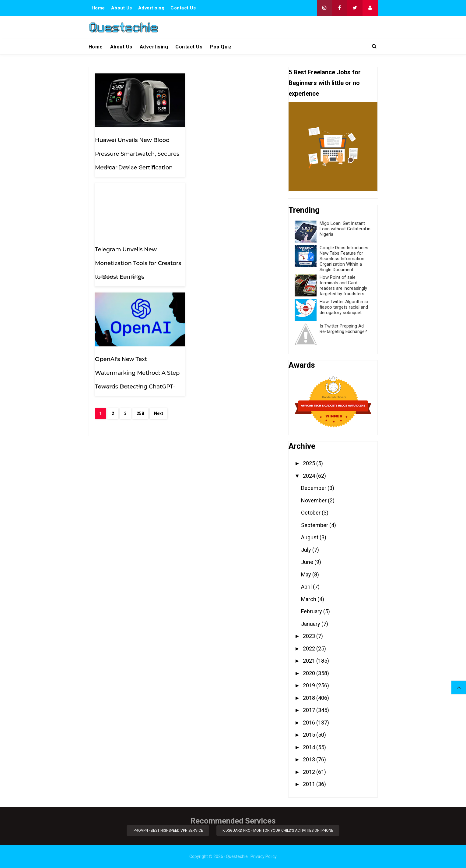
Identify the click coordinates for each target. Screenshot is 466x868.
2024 (310, 476)
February (312, 611)
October (311, 513)
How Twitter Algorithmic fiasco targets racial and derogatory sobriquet (344, 307)
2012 (310, 772)
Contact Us (183, 8)
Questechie (237, 856)
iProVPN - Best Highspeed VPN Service (168, 831)
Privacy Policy (264, 856)
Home (98, 8)
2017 (310, 710)
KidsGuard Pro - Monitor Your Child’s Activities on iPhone (278, 831)
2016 (310, 723)
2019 (310, 685)
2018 (310, 698)
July (307, 550)
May (307, 574)
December (314, 488)
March (309, 599)
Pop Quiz (221, 47)
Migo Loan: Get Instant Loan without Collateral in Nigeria (345, 229)
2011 (310, 784)
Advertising (151, 8)
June (308, 562)
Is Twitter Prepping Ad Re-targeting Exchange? (343, 329)
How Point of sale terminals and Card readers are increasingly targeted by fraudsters (343, 285)
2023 (310, 636)
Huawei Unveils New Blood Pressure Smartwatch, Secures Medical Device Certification (137, 151)
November (314, 500)
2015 (310, 735)
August (310, 537)
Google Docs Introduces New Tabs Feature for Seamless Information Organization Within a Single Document (344, 259)
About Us (122, 8)
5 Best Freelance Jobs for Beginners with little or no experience (325, 83)
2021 (310, 661)
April (307, 587)
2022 (310, 648)
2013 (310, 759)
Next (159, 304)
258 (140, 304)
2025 (310, 463)
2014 (310, 747)
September (315, 525)
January (311, 624)
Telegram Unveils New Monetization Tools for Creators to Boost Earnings (231, 151)
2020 (310, 673)
